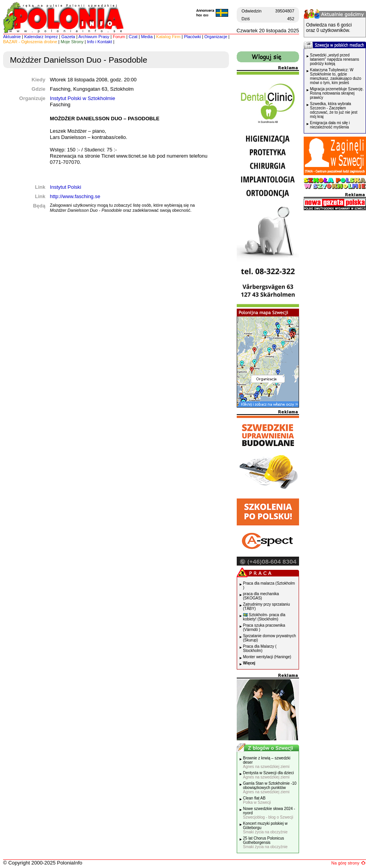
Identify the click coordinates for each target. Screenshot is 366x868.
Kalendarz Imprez (41, 37)
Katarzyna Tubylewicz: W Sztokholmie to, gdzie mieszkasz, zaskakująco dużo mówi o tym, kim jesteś (336, 76)
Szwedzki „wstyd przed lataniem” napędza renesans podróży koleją (334, 59)
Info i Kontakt (99, 42)
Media (147, 37)
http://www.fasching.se (75, 196)
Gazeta (68, 37)
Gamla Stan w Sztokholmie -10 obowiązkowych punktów (270, 788)
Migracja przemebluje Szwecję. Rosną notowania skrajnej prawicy (337, 93)
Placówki (192, 37)
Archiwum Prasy (94, 37)
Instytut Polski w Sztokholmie (83, 98)
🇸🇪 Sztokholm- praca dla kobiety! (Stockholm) (264, 617)
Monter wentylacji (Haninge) (267, 657)
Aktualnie (12, 37)
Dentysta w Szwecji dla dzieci (268, 775)
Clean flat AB (257, 800)
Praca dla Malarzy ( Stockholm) (260, 648)
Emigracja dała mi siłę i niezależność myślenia (330, 125)
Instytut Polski (65, 187)
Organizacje (216, 37)
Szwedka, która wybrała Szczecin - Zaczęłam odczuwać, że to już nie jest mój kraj (334, 110)
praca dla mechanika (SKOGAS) (261, 596)
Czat (133, 37)
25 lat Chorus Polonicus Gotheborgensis (265, 843)
